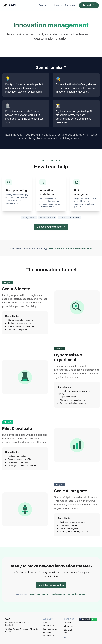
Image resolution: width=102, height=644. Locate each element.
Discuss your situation (51, 227)
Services (45, 5)
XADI (10, 5)
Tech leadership (58, 594)
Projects (58, 5)
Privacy (67, 637)
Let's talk (89, 5)
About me (70, 5)
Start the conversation (51, 585)
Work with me (69, 631)
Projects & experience (77, 594)
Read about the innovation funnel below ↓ (70, 248)
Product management (39, 594)
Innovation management (48, 634)
